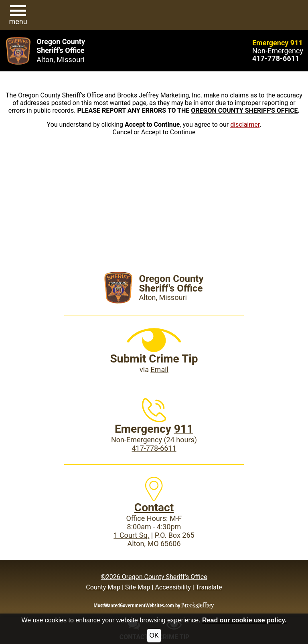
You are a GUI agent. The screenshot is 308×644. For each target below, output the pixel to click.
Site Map (138, 587)
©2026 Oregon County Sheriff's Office (154, 577)
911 (184, 429)
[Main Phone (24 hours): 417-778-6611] (276, 58)
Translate (209, 587)
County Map (103, 587)
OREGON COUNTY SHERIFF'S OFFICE (244, 110)
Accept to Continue (168, 132)
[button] (18, 15)
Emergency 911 (278, 43)
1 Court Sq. (131, 535)
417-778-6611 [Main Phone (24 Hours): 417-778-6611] (154, 448)
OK (154, 635)
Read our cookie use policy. (244, 620)
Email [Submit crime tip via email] (159, 370)
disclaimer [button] (245, 125)
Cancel (123, 132)
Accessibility (173, 587)
